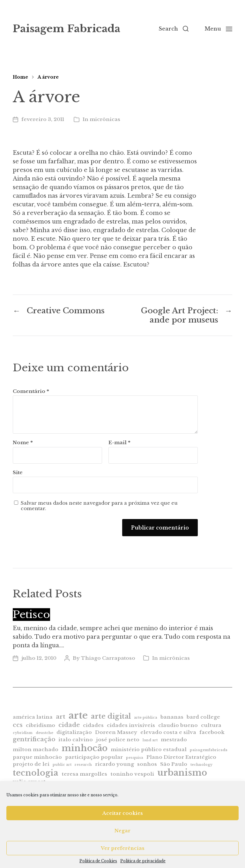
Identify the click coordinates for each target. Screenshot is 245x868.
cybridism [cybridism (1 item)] (23, 733)
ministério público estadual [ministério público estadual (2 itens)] (149, 749)
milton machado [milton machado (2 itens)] (36, 749)
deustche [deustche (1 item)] (45, 733)
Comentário (31, 391)
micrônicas (105, 119)
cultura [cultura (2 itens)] (211, 725)
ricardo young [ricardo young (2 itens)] (115, 764)
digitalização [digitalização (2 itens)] (74, 732)
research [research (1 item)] (83, 765)
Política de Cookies (98, 861)
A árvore (48, 77)
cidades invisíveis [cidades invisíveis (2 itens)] (131, 725)
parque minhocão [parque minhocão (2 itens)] (37, 757)
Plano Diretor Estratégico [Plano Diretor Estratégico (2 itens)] (181, 757)
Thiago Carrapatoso (108, 658)
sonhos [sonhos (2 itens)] (147, 764)
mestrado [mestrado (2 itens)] (174, 740)
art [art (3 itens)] (61, 717)
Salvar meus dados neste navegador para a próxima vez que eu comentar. (99, 506)
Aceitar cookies (123, 813)
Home (20, 77)
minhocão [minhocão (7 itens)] (85, 748)
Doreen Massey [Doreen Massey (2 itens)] (116, 732)
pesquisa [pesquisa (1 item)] (135, 758)
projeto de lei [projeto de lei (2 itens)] (31, 764)
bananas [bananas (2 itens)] (172, 717)
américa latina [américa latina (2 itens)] (33, 717)
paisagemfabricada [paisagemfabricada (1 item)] (209, 750)
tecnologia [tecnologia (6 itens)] (36, 773)
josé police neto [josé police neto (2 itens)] (118, 740)
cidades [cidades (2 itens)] (93, 725)
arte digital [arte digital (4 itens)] (111, 716)
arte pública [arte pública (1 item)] (146, 718)
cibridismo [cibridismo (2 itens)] (41, 725)
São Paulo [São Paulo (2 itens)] (174, 764)
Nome (23, 443)
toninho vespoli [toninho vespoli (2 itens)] (132, 774)
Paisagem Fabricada (67, 29)
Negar (122, 831)
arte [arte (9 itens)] (78, 715)
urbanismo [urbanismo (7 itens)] (182, 773)
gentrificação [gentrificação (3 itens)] (34, 739)
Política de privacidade (143, 861)
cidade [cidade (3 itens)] (69, 725)
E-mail (119, 443)
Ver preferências (123, 848)
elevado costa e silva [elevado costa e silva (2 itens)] (168, 732)
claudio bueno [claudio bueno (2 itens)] (178, 725)
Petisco (31, 615)
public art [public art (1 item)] (62, 765)
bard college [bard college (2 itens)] (203, 717)
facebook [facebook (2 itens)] (212, 732)
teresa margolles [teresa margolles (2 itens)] (84, 774)
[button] (174, 29)
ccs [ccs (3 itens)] (18, 725)
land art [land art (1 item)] (150, 740)
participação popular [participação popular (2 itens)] (94, 757)
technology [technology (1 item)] (201, 765)
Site (18, 472)
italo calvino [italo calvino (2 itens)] (76, 740)
